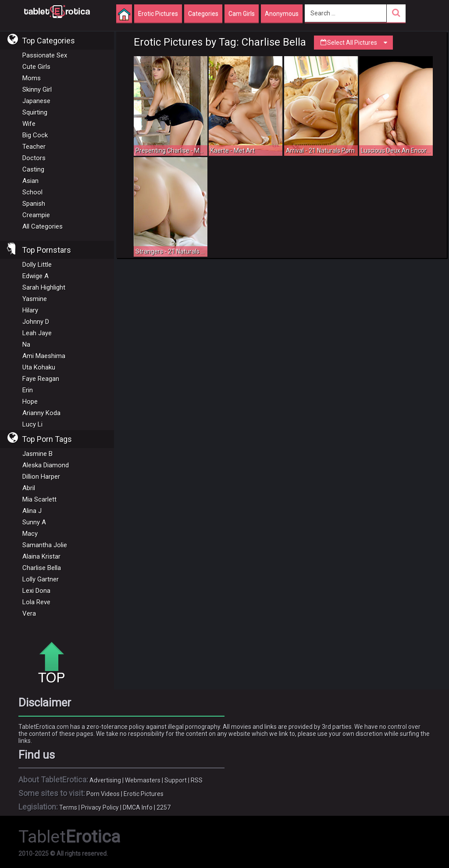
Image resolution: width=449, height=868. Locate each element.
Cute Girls (36, 67)
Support (176, 780)
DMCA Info (138, 807)
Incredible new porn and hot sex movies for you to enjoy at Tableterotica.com (57, 11)
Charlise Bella (42, 568)
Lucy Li (32, 424)
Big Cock (35, 135)
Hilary (30, 310)
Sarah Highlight (44, 287)
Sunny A (34, 522)
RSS (197, 780)
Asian (30, 181)
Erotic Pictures (144, 794)
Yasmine (35, 299)
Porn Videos (103, 794)
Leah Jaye (37, 333)
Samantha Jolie (45, 545)
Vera (29, 613)
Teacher (34, 147)
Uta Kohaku (39, 367)
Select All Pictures (353, 43)
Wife (29, 124)
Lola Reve (36, 602)
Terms (68, 807)
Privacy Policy (100, 807)
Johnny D (36, 322)
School (32, 192)
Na (26, 344)
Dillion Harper (41, 477)
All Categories (43, 226)
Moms (32, 78)
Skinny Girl (37, 90)
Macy (30, 534)
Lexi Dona (36, 591)
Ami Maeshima (44, 356)
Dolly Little (37, 265)
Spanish (34, 204)
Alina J (32, 511)
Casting (33, 169)
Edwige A (36, 276)
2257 (164, 807)
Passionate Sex (45, 55)
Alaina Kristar (41, 556)
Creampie (36, 215)
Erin (28, 390)
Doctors (34, 158)
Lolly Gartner (41, 579)
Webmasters (143, 780)
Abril (29, 488)
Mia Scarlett (39, 499)
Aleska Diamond (46, 465)
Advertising (105, 780)
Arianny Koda (41, 413)
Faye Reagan (41, 379)
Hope (30, 402)
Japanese (36, 101)
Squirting (35, 112)
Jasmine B (37, 454)
